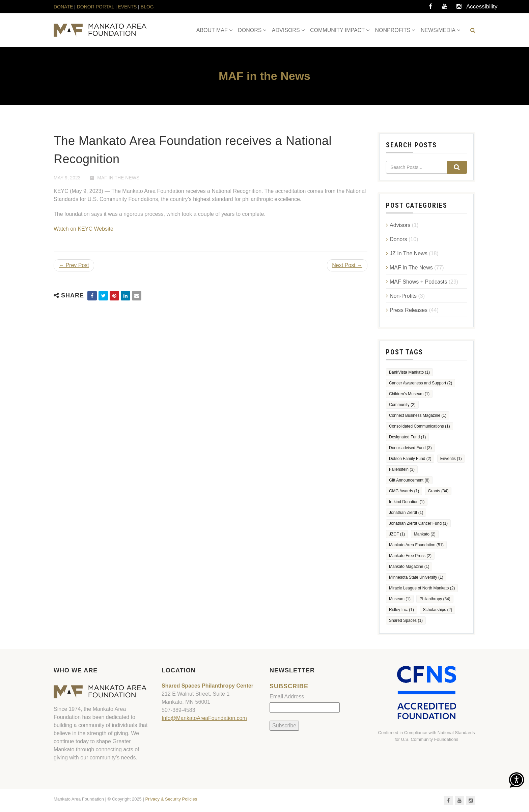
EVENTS (127, 7)
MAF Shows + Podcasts (418, 282)
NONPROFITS (393, 30)
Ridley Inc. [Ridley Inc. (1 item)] (401, 610)
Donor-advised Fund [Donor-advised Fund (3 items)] (410, 448)
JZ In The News (409, 253)
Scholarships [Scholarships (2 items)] (437, 610)
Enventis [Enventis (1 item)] (451, 459)
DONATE (64, 7)
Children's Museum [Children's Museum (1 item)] (409, 394)
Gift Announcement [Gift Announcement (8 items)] (409, 480)
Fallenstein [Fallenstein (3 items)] (402, 469)
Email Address (287, 697)
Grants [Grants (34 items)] (438, 491)
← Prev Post (74, 265)
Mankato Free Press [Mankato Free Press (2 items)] (410, 556)
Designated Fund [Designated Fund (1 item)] (407, 437)
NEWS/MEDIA (438, 30)
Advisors (400, 225)
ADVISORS (286, 30)
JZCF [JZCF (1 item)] (397, 534)
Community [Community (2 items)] (402, 405)
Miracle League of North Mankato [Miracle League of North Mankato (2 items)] (422, 588)
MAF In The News (118, 178)
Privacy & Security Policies (171, 799)
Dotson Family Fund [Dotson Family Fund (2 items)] (410, 459)
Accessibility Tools (473, 8)
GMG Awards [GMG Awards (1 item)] (404, 491)
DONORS (250, 30)
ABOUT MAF (212, 30)
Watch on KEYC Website (83, 229)
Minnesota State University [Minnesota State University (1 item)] (416, 577)
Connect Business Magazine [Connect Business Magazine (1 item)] (418, 415)
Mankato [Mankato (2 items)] (425, 534)
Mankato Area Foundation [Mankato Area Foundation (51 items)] (416, 545)
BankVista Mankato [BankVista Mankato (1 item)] (409, 372)
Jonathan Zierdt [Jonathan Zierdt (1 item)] (406, 513)
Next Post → (347, 265)
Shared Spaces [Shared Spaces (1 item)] (406, 620)
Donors (398, 239)
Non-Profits (403, 296)
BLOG (147, 7)
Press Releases (409, 310)
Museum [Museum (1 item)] (400, 599)
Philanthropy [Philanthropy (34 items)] (435, 599)
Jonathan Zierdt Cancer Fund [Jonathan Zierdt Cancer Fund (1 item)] (418, 523)
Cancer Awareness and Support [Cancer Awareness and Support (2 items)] (421, 383)
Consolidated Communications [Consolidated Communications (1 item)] (420, 426)
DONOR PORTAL (95, 7)
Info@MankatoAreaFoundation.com (204, 718)
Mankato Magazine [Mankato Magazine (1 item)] (409, 567)
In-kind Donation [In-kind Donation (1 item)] (407, 502)
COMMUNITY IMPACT (337, 30)
